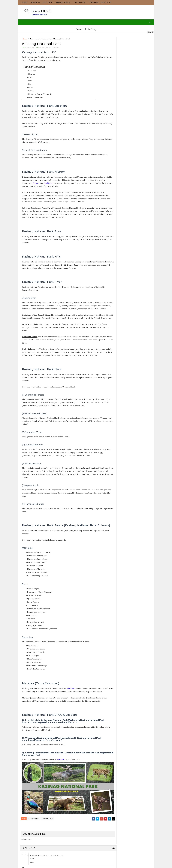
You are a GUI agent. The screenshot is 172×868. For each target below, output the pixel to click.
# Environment (34, 826)
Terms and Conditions (100, 2)
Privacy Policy (63, 2)
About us (35, 2)
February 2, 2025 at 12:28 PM (52, 862)
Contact (48, 2)
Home (24, 2)
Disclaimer (79, 2)
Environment (34, 38)
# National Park (47, 826)
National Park (47, 38)
